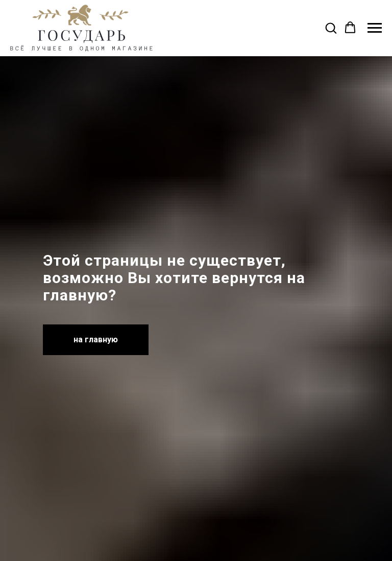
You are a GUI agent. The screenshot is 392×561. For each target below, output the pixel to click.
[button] (331, 28)
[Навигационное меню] (375, 28)
